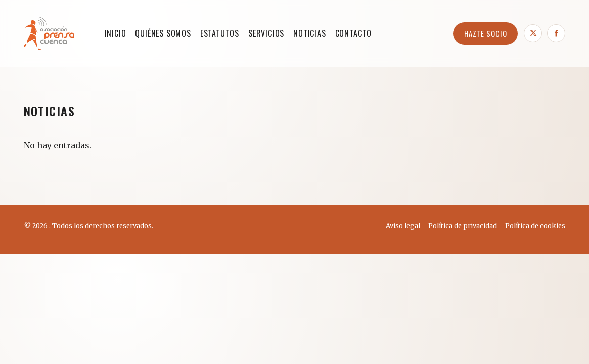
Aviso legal (403, 225)
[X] (533, 33)
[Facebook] (556, 33)
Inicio (116, 33)
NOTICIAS (309, 33)
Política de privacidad (463, 225)
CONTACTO (353, 33)
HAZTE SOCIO (486, 34)
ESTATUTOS (220, 33)
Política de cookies (535, 225)
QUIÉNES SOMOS (163, 33)
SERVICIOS (266, 33)
